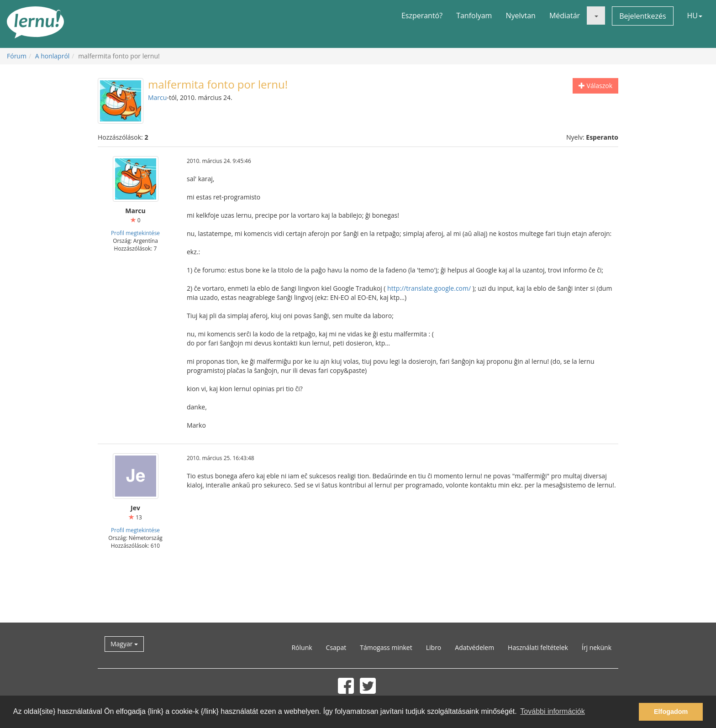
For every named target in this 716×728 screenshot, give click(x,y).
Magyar (124, 644)
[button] (596, 16)
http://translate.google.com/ (429, 288)
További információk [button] (552, 711)
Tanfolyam (474, 16)
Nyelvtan (520, 16)
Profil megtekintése (135, 233)
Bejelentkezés (642, 16)
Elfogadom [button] (671, 712)
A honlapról (53, 56)
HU (695, 16)
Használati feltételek (538, 647)
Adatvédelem (474, 647)
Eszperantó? (422, 16)
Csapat (336, 647)
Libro (434, 647)
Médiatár (565, 16)
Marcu (157, 97)
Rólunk (302, 647)
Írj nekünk (597, 647)
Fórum (17, 56)
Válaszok (595, 86)
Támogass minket (386, 647)
